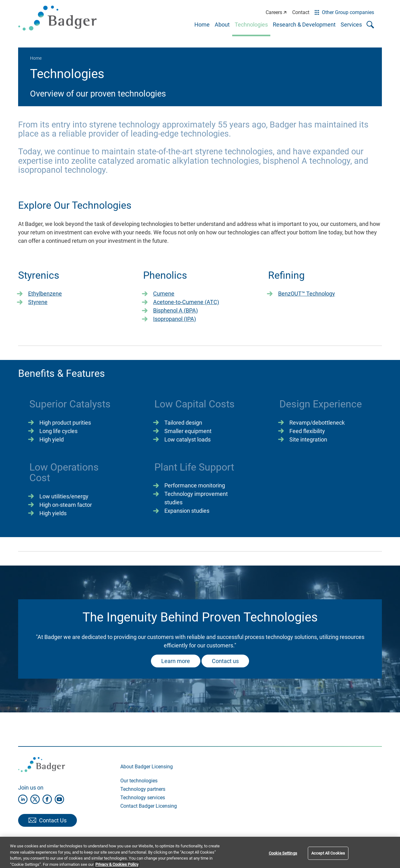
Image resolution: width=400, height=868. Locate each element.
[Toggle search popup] (370, 25)
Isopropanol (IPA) (175, 319)
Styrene (38, 302)
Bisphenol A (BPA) (175, 310)
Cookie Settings (283, 857)
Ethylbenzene (45, 294)
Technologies (251, 25)
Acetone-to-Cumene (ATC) (186, 302)
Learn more (176, 661)
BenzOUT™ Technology (307, 294)
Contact (301, 12)
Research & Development (304, 25)
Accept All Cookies (328, 857)
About (222, 25)
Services (351, 25)
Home (202, 25)
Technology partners (143, 789)
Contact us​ (225, 661)
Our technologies (139, 781)
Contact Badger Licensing (149, 806)
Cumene (164, 294)
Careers (276, 12)
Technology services (143, 798)
